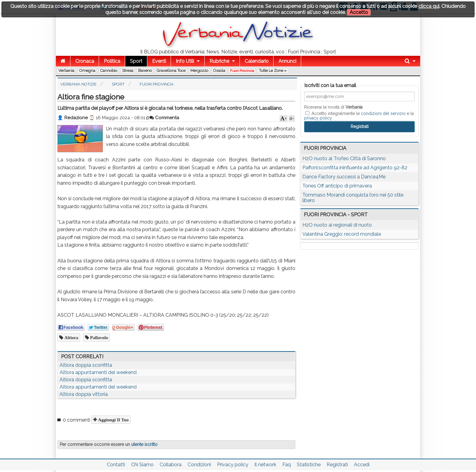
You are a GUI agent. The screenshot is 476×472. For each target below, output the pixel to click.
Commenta (164, 118)
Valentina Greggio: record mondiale (342, 234)
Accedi (362, 465)
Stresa (128, 71)
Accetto (359, 12)
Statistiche (309, 465)
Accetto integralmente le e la (359, 116)
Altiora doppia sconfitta (86, 365)
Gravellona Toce (171, 71)
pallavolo (99, 337)
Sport (136, 61)
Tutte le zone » (273, 71)
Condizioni (199, 465)
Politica (112, 61)
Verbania (66, 71)
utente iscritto (144, 444)
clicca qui (429, 6)
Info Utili (185, 61)
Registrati (337, 465)
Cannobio (109, 71)
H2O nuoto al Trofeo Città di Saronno (344, 158)
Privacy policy (233, 465)
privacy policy (318, 118)
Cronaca (85, 61)
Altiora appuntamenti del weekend (98, 372)
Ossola (219, 71)
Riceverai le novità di (333, 107)
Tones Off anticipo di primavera (337, 186)
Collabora (171, 465)
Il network (265, 465)
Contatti (116, 465)
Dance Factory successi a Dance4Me (344, 177)
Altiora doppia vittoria (84, 394)
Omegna (87, 71)
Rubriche (219, 61)
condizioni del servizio (383, 113)
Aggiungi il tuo (113, 420)
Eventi (159, 61)
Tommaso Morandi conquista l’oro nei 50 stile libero (353, 198)
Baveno (145, 71)
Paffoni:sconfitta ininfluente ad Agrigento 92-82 (355, 168)
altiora (71, 337)
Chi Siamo (142, 465)
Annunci (287, 61)
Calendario (257, 61)
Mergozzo (199, 71)
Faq (287, 465)
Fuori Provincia (242, 71)
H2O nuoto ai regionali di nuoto (337, 225)
